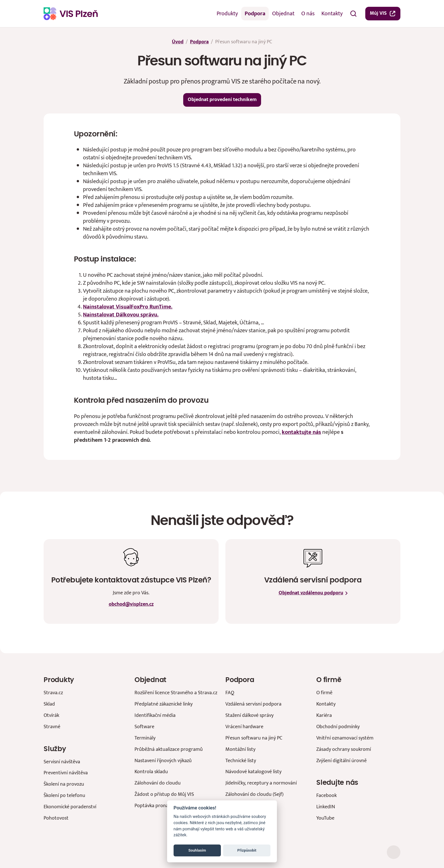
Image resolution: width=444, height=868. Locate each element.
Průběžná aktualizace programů (169, 749)
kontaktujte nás (301, 432)
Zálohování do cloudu (158, 783)
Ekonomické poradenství (70, 807)
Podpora (255, 14)
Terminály (145, 738)
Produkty (227, 14)
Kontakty (332, 14)
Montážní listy (240, 749)
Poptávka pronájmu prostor (164, 806)
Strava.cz (53, 693)
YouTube (325, 818)
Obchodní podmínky (338, 727)
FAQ (230, 693)
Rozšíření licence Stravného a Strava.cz (176, 693)
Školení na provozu (64, 784)
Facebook (326, 795)
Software (144, 727)
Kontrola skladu (151, 772)
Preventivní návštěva (66, 773)
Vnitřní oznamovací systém (345, 738)
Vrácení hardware (244, 727)
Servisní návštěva (62, 762)
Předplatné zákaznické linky (164, 704)
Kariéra (324, 715)
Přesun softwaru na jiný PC (254, 738)
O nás (308, 14)
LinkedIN (326, 807)
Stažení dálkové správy (249, 715)
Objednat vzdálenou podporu (313, 593)
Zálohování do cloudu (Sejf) (254, 794)
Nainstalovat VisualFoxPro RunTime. (128, 307)
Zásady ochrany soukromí (344, 749)
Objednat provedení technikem (222, 100)
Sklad (49, 704)
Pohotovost (56, 818)
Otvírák (51, 715)
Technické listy (241, 761)
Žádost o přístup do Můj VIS (164, 794)
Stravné (52, 727)
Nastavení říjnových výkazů (163, 761)
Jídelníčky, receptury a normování (261, 783)
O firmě (324, 693)
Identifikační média (155, 715)
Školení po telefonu (64, 795)
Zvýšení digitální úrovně (341, 761)
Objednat (283, 14)
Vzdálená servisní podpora (253, 704)
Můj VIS (383, 13)
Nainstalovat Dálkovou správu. (121, 315)
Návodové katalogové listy (253, 772)
